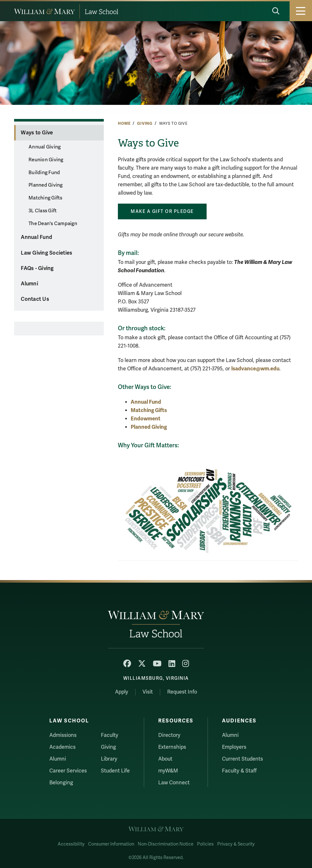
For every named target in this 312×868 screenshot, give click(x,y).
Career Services (68, 771)
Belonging (61, 783)
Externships (172, 747)
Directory (169, 735)
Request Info (182, 692)
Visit (148, 692)
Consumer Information (111, 844)
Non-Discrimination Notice (166, 844)
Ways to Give (37, 133)
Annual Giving (45, 147)
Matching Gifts (45, 198)
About (165, 759)
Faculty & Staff (239, 771)
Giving (145, 123)
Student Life (115, 771)
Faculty (110, 735)
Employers (234, 747)
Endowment (146, 419)
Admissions (63, 735)
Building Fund (44, 173)
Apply (122, 692)
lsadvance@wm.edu (255, 369)
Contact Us (35, 299)
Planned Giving (46, 185)
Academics (62, 747)
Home (124, 123)
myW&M (168, 771)
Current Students (242, 759)
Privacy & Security (236, 844)
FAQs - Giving (37, 268)
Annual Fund (37, 237)
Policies (205, 844)
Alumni (29, 284)
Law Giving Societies (46, 253)
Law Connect (174, 783)
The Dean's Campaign (53, 223)
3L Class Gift (43, 211)
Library (109, 759)
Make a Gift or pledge (162, 211)
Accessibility (71, 844)
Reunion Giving (46, 160)
